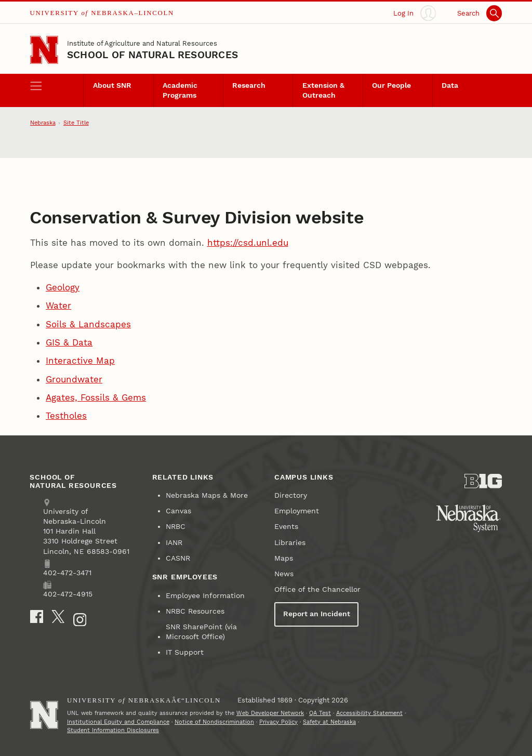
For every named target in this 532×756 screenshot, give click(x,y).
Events (286, 527)
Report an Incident (317, 614)
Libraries (290, 543)
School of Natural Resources (152, 55)
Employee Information (205, 596)
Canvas (178, 511)
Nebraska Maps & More (207, 495)
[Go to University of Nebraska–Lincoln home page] (44, 50)
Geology (63, 287)
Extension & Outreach (323, 90)
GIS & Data (69, 342)
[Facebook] (37, 617)
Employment (297, 511)
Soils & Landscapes (88, 324)
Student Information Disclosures (113, 730)
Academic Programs (180, 90)
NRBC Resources (195, 611)
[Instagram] (80, 620)
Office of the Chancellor (317, 589)
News (284, 574)
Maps (284, 558)
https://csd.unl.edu (248, 243)
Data (450, 85)
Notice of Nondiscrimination (214, 722)
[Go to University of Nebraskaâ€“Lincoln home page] (44, 715)
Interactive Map (80, 361)
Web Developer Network (270, 713)
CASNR (178, 558)
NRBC (176, 527)
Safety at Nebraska (329, 722)
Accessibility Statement (369, 713)
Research (249, 85)
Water (58, 306)
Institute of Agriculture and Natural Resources (142, 43)
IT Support (185, 652)
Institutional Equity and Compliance (118, 722)
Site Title (76, 123)
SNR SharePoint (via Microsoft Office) (201, 632)
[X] (58, 617)
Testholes (66, 416)
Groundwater (74, 379)
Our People (391, 85)
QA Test (320, 713)
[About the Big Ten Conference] (483, 481)
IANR (174, 543)
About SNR (112, 85)
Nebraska (43, 123)
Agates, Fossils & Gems (96, 397)
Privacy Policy (278, 722)
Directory (291, 495)
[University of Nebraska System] (469, 519)
